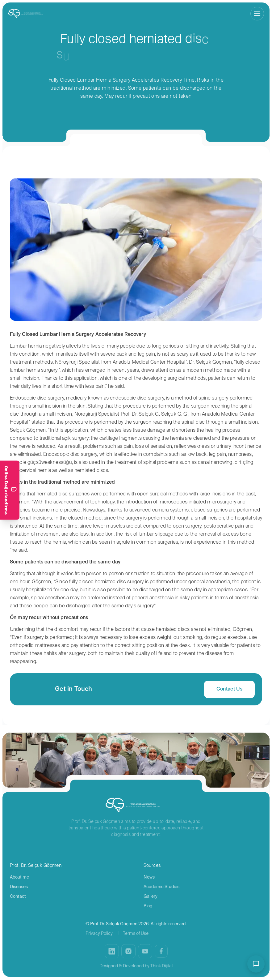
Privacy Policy (99, 934)
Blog (148, 906)
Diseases (19, 887)
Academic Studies (161, 887)
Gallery (151, 897)
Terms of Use (136, 934)
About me (19, 877)
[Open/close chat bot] (256, 964)
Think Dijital (161, 966)
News (149, 877)
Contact (18, 897)
